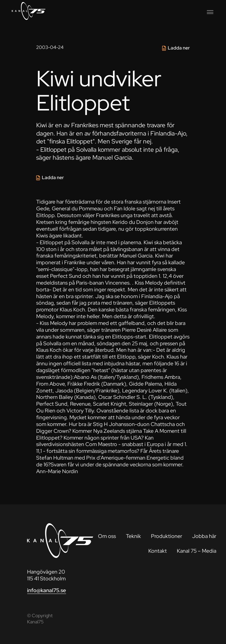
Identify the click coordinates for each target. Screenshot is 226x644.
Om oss (107, 536)
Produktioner (167, 536)
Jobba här (204, 536)
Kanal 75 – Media (197, 551)
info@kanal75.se (46, 590)
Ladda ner (179, 48)
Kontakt (158, 551)
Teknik (133, 536)
